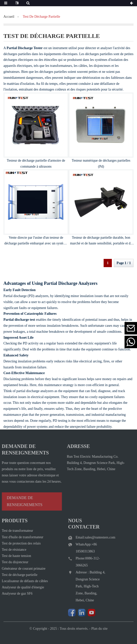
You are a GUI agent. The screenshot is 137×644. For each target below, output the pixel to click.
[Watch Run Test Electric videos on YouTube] (88, 613)
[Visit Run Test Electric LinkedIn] (78, 613)
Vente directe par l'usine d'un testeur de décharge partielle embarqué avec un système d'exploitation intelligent (36, 244)
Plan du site (99, 633)
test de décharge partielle (41, 17)
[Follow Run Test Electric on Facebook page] (68, 613)
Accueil (9, 17)
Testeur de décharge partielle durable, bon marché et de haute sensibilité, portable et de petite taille (101, 244)
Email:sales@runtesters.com (92, 537)
